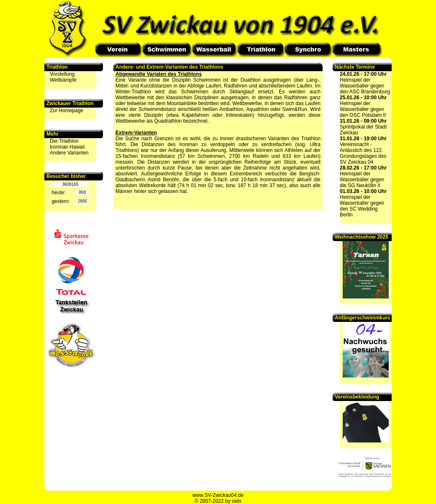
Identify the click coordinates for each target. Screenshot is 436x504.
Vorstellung (62, 74)
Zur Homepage (67, 111)
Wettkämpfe (63, 80)
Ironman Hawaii (67, 147)
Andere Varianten (69, 153)
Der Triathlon (64, 141)
